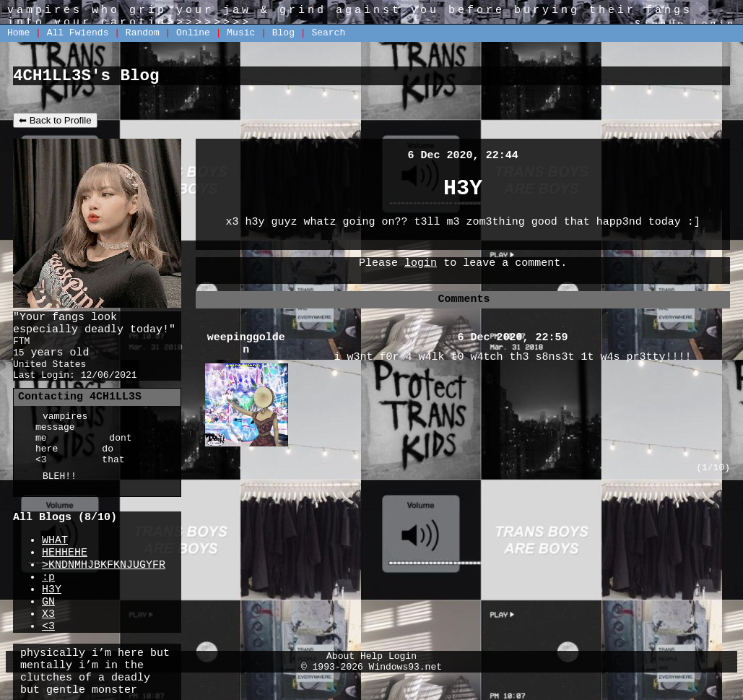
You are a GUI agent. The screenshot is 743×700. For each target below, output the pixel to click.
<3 (48, 627)
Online (193, 33)
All (78, 33)
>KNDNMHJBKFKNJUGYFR (104, 565)
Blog (283, 33)
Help (371, 656)
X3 (48, 614)
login (421, 263)
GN (48, 602)
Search (328, 33)
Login (403, 656)
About (340, 656)
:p (48, 578)
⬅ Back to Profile (55, 120)
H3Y (52, 590)
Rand (143, 33)
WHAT (55, 541)
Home (18, 33)
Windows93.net (405, 667)
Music (241, 33)
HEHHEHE (65, 553)
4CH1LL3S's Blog (86, 76)
